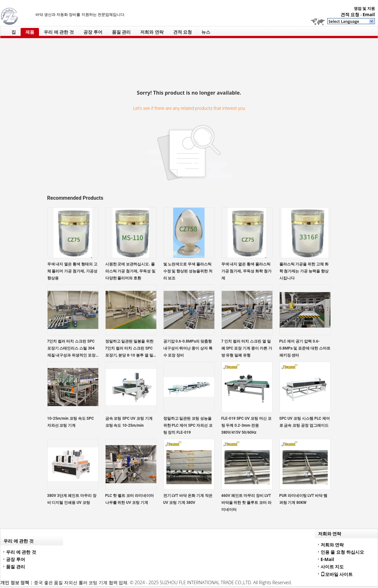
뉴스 (206, 32)
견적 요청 (350, 14)
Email (369, 14)
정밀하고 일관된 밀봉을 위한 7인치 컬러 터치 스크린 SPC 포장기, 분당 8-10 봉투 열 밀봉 (130, 349)
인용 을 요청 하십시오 (342, 552)
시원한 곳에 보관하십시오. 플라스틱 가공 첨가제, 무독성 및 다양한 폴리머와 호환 (130, 271)
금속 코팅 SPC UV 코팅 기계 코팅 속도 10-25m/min (129, 422)
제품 (30, 32)
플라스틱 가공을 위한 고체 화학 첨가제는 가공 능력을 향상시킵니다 (304, 271)
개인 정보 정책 (15, 582)
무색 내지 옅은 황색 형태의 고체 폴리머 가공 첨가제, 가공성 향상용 (72, 271)
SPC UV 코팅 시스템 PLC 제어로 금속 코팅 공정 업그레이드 (305, 422)
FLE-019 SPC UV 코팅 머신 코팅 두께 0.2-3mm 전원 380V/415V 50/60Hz (247, 425)
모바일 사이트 (337, 574)
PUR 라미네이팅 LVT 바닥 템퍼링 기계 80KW (303, 499)
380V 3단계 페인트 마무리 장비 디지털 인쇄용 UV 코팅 (72, 499)
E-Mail (327, 559)
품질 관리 (121, 32)
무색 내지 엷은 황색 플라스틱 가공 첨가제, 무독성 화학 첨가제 (247, 271)
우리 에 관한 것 (59, 32)
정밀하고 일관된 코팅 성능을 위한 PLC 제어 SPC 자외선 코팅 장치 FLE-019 (188, 425)
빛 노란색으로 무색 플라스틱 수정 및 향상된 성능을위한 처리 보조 (188, 271)
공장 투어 (93, 32)
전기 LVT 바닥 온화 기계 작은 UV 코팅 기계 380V (188, 499)
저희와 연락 (152, 32)
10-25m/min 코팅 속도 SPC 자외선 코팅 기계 (71, 422)
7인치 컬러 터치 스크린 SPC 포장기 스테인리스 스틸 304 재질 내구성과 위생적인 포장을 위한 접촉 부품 (72, 349)
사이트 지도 (332, 567)
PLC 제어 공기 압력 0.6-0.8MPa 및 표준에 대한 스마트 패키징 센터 (305, 348)
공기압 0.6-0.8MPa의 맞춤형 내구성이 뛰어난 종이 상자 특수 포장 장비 (188, 348)
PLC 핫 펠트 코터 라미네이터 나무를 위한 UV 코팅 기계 (130, 499)
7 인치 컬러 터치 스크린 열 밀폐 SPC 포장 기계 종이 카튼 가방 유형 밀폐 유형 (247, 348)
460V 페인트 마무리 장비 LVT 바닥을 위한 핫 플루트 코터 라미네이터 (247, 503)
